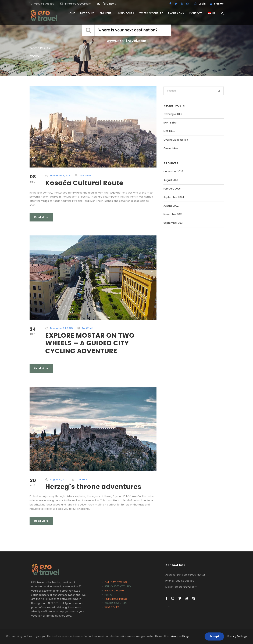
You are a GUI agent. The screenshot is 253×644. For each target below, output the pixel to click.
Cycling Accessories (176, 140)
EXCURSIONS (176, 13)
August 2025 (171, 180)
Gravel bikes (171, 148)
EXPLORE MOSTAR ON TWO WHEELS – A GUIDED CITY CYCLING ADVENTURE (90, 343)
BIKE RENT (106, 13)
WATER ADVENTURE (151, 13)
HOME (71, 13)
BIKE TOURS (87, 13)
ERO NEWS (109, 4)
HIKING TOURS (125, 13)
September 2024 (174, 197)
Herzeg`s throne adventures (93, 487)
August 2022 (171, 206)
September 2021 (173, 223)
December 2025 (173, 172)
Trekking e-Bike (173, 114)
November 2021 (173, 214)
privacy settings (179, 636)
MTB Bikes (169, 131)
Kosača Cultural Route (84, 183)
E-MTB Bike (170, 123)
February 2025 (172, 189)
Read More (41, 217)
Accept (214, 636)
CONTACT (195, 13)
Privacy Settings (237, 636)
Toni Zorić (85, 176)
